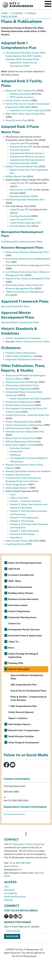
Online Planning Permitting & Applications (23, 655)
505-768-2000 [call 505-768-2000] (23, 863)
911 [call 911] (20, 870)
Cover (13, 494)
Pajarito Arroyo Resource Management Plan (28, 279)
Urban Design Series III (17, 488)
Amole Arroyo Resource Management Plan (27, 252)
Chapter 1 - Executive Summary (26, 501)
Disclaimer (10, 890)
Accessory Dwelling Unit (21, 575)
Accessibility (11, 893)
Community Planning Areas (22, 617)
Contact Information (17, 779)
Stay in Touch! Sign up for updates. (22, 927)
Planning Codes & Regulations (21, 353)
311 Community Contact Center (24, 844)
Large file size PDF (19, 143)
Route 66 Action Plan (16, 120)
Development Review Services (24, 630)
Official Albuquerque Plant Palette (23, 442)
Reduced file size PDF (21, 147)
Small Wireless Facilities (21, 736)
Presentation (16, 451)
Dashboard (15, 455)
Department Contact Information (25, 807)
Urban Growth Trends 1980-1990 (22, 541)
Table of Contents (19, 498)
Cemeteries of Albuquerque (20, 402)
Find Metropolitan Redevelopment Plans (22, 242)
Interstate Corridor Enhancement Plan (25, 432)
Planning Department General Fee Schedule (28, 471)
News (11, 648)
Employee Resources (15, 897)
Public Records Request (21, 712)
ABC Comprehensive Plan (24, 685)
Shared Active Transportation (24, 730)
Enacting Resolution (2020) (24, 163)
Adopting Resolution (20, 94)
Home (4, 13)
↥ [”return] (26, 834)
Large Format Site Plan (22, 219)
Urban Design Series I (17, 485)
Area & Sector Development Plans (28, 691)
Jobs (6, 887)
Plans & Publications (19, 669)
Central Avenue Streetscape (20, 405)
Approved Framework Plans (15, 306)
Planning (17, 13)
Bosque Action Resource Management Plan (28, 265)
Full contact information (14, 814)
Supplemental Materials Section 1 (27, 153)
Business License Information (23, 599)
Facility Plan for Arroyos (18, 101)
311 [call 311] (11, 863)
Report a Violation (18, 718)
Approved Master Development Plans (20, 322)
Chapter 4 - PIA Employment (24, 518)
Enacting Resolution (20, 216)
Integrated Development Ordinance (24, 359)
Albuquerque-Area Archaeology (22, 382)
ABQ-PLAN (14, 569)
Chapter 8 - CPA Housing (22, 534)
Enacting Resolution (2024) (24, 196)
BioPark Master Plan (16, 176)
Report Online (11, 866)
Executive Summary (20, 150)
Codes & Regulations (19, 611)
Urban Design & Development (24, 743)
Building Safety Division (21, 593)
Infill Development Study (19, 428)
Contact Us (14, 623)
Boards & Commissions (20, 587)
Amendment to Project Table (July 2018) (30, 110)
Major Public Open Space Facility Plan (25, 114)
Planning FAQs (16, 663)
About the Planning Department (25, 563)
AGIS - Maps (15, 581)
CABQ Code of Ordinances (19, 356)
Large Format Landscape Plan (25, 223)
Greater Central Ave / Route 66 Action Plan (27, 415)
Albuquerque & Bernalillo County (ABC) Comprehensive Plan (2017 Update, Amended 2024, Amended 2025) (26, 56)
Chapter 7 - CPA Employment (24, 531)
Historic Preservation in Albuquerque (24, 425)
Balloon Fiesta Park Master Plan (22, 167)
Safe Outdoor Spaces (19, 724)
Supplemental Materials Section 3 (27, 160)
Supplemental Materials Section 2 (27, 157)
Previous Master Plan (21, 226)
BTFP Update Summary (22, 97)
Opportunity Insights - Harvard (21, 445)
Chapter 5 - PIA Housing (22, 521)
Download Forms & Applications (25, 636)
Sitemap (8, 900)
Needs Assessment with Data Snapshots (30, 399)
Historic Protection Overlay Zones (33, 342)
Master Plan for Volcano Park (21, 438)
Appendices (16, 537)
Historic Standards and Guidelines (23, 338)
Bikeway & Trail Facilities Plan (21, 91)
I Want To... (14, 642)
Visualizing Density (15, 544)
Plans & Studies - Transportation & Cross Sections (29, 698)
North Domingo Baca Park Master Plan (25, 200)
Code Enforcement (18, 605)
